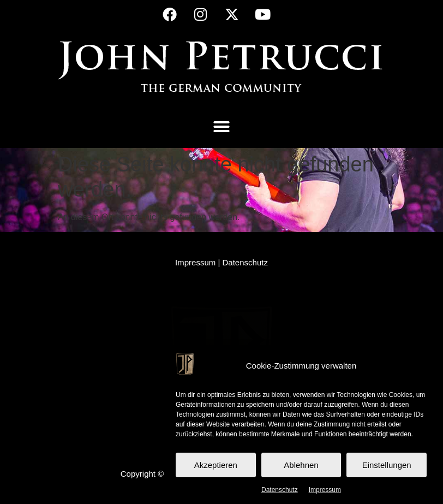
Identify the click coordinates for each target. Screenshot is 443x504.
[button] (221, 127)
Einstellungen (387, 465)
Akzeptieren (216, 465)
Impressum (325, 490)
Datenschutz (280, 490)
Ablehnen (301, 465)
